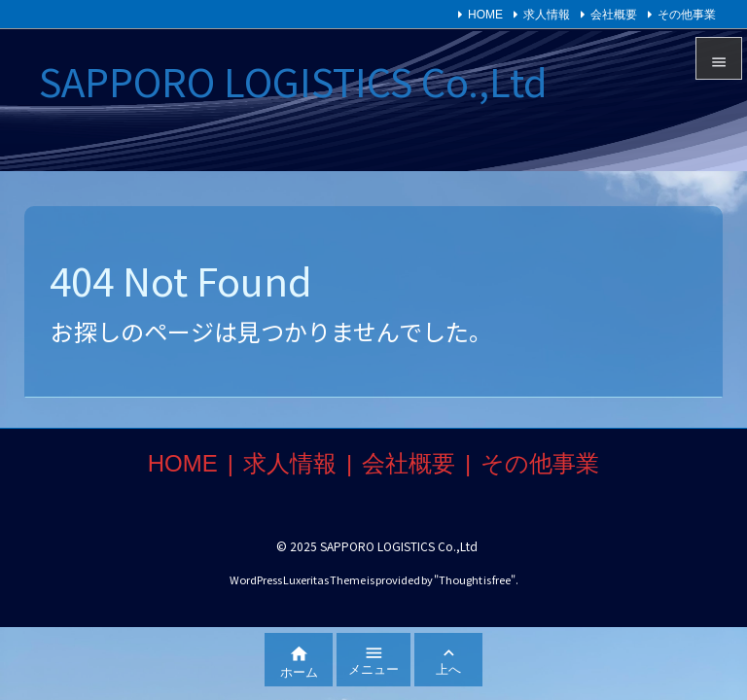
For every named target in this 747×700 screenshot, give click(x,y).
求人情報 (547, 15)
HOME (485, 15)
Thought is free (475, 579)
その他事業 (687, 15)
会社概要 (614, 15)
